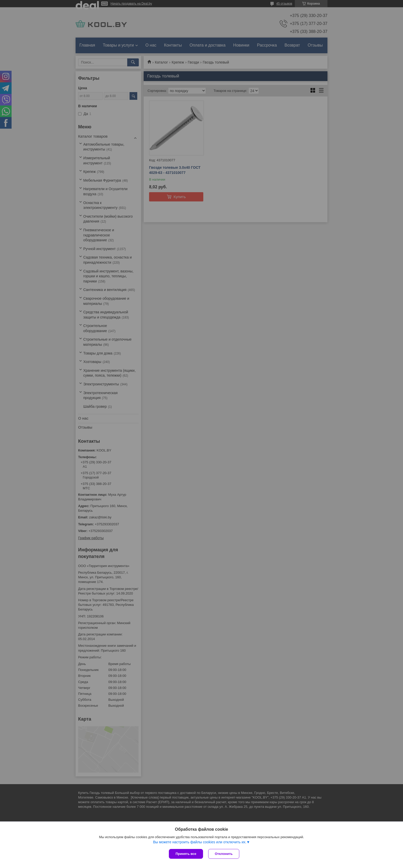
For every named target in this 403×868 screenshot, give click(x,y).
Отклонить (224, 854)
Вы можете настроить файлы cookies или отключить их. (200, 842)
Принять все (186, 854)
